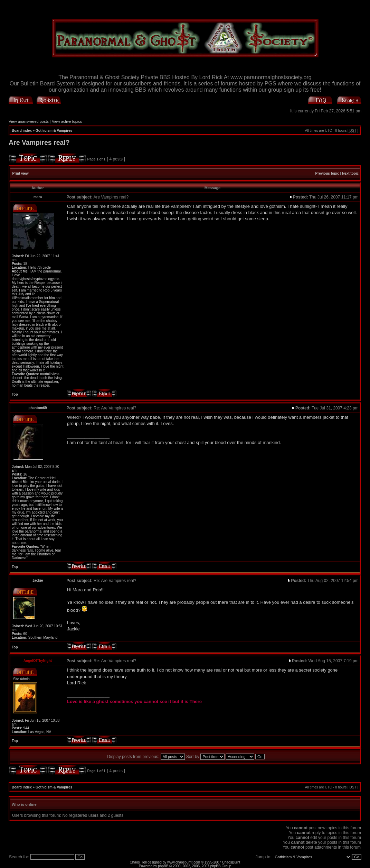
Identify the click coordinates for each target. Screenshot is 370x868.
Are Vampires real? (39, 142)
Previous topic (327, 173)
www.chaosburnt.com (184, 862)
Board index (22, 131)
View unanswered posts (29, 121)
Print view (21, 173)
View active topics (67, 121)
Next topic (350, 173)
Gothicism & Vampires (54, 131)
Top (15, 394)
